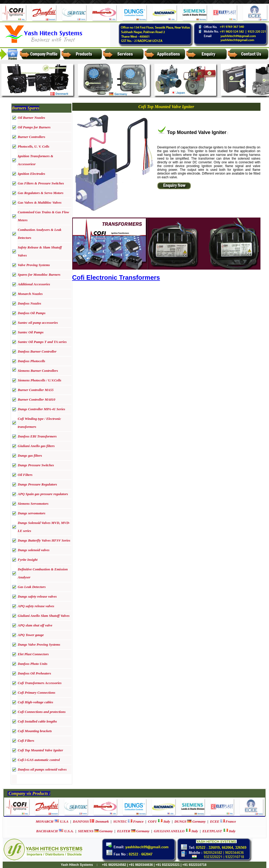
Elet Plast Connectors (33, 654)
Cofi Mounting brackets (35, 731)
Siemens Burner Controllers (38, 371)
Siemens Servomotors (33, 504)
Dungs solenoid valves (34, 550)
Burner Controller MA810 (37, 399)
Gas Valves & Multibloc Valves (40, 202)
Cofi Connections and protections (42, 712)
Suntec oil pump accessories (38, 323)
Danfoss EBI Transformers (37, 436)
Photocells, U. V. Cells (34, 146)
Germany (190, 821)
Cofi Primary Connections (37, 693)
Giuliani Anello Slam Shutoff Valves (44, 616)
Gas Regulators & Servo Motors (41, 193)
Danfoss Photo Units (33, 664)
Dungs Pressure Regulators (37, 484)
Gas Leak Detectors (32, 587)
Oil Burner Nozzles (32, 118)
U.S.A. (55, 831)
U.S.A (52, 821)
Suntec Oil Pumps (31, 332)
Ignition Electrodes (32, 174)
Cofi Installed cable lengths (37, 721)
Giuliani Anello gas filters (36, 446)
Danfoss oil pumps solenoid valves (42, 769)
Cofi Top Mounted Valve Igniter (41, 750)
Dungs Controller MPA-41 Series (42, 409)
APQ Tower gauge (31, 635)
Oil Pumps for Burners (34, 127)
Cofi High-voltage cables (36, 702)
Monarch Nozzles (30, 294)
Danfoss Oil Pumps (32, 313)
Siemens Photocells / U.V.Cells (40, 380)
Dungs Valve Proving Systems (39, 644)
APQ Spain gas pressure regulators (43, 494)
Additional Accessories (34, 284)
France (129, 821)
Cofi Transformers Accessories (40, 683)
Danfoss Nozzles (30, 303)
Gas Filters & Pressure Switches (41, 183)
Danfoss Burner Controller (37, 351)
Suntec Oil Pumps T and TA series (42, 342)
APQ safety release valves (36, 606)
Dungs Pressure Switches (36, 465)
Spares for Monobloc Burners (39, 275)
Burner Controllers (32, 137)
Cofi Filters (26, 741)
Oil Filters (25, 475)
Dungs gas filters (30, 455)
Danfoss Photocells (32, 361)
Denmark (91, 821)
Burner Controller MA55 (36, 390)
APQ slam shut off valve (35, 625)
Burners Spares (26, 108)
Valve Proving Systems (34, 265)
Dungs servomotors (32, 513)
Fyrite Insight (28, 560)
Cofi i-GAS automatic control (39, 760)
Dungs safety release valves (37, 596)
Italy (159, 821)
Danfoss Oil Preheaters (35, 673)
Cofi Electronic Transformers (116, 277)
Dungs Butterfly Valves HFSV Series (44, 540)
